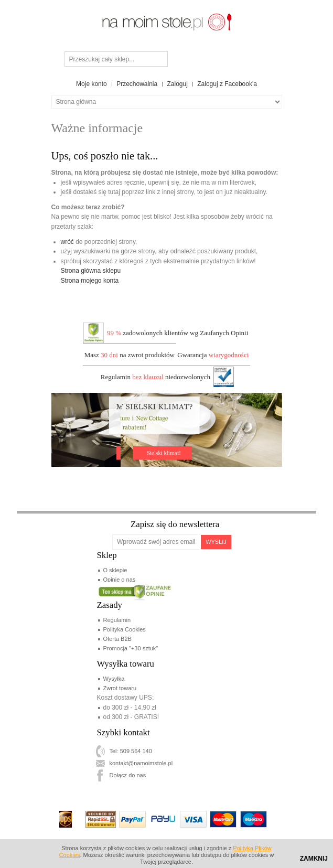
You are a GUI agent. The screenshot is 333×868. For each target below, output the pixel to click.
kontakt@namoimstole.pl (141, 763)
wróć (67, 242)
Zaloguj (178, 84)
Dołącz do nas (128, 775)
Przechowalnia (137, 84)
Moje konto (92, 84)
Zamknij (314, 859)
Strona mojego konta (90, 281)
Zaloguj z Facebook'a (227, 84)
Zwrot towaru (120, 688)
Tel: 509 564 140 (131, 751)
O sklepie (115, 570)
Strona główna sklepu (91, 271)
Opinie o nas (120, 580)
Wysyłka (114, 679)
